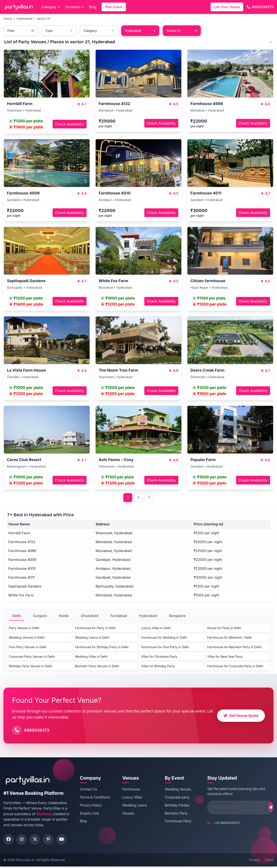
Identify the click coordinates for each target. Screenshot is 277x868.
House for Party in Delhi (224, 629)
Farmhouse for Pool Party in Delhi (165, 648)
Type (59, 31)
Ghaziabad (90, 616)
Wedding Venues (173, 790)
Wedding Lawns (132, 806)
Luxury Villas (129, 798)
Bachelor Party (171, 814)
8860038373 (260, 7)
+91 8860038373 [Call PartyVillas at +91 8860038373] (220, 823)
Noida (64, 616)
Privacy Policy (90, 806)
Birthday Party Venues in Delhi (31, 667)
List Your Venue (227, 7)
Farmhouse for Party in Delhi (95, 629)
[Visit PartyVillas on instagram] (23, 840)
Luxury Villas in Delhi (156, 629)
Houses (125, 814)
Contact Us (88, 790)
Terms (269, 861)
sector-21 (43, 19)
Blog (93, 7)
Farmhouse (128, 790)
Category (51, 7)
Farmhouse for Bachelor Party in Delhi (234, 648)
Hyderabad (24, 19)
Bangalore (177, 616)
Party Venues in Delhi (24, 629)
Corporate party (172, 798)
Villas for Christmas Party (159, 657)
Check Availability (70, 124)
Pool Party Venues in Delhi (28, 648)
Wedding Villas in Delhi (91, 657)
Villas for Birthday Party (158, 667)
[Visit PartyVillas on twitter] (37, 840)
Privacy (254, 861)
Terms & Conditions (94, 798)
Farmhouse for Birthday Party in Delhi (102, 648)
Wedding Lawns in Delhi (92, 638)
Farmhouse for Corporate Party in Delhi (235, 667)
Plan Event (114, 7)
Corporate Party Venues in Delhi (32, 657)
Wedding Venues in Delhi (27, 638)
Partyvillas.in (25, 861)
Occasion (75, 7)
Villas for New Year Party (225, 657)
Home (8, 19)
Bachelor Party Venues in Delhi (97, 667)
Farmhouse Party (173, 822)
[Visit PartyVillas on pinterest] (51, 840)
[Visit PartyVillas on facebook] (9, 840)
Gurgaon (40, 616)
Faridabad (119, 616)
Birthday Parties (172, 806)
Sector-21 (182, 31)
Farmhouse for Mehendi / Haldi (229, 638)
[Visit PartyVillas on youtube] (65, 840)
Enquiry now (89, 814)
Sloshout (43, 815)
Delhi (17, 616)
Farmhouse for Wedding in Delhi (164, 638)
